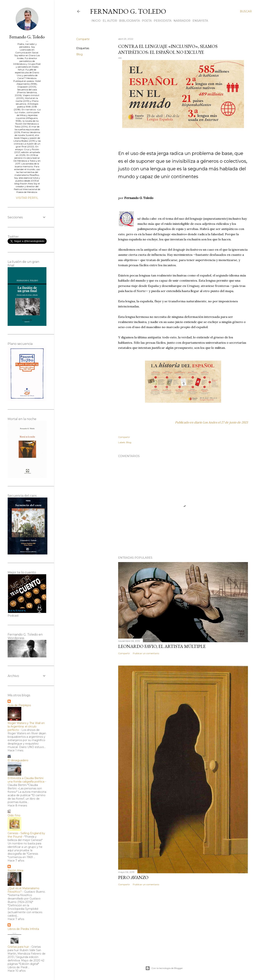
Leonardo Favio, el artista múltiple (162, 646)
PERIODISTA (161, 21)
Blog (79, 54)
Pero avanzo (133, 877)
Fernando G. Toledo (128, 11)
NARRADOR (181, 21)
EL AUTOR (109, 21)
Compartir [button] (83, 39)
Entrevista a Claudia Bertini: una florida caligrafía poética (26, 780)
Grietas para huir (18, 947)
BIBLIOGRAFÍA (128, 21)
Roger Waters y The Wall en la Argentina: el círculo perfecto (26, 727)
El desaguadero (18, 760)
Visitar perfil (27, 198)
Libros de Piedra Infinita (23, 929)
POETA (145, 21)
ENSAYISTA (199, 21)
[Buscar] (246, 11)
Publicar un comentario (146, 653)
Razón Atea (15, 870)
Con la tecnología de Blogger (164, 968)
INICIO (95, 21)
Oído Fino (14, 815)
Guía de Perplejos (19, 705)
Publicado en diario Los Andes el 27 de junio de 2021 (211, 422)
